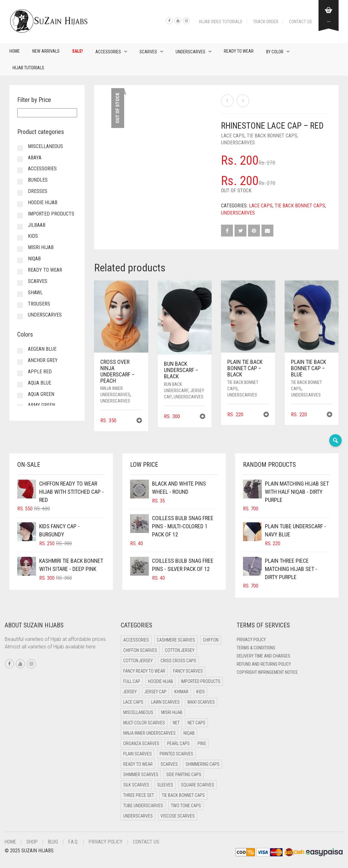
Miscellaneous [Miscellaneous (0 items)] (138, 712)
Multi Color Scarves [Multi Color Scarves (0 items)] (144, 723)
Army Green (42, 405)
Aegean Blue (42, 349)
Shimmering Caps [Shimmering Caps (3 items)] (203, 764)
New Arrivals (46, 51)
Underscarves (190, 52)
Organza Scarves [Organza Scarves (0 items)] (141, 743)
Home (15, 51)
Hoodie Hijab (43, 202)
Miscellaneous (45, 146)
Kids (33, 236)
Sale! (77, 51)
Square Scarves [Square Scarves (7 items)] (198, 785)
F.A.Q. (76, 842)
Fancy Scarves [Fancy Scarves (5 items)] (188, 671)
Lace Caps (233, 136)
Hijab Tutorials (28, 68)
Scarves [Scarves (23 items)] (169, 764)
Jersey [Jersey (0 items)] (130, 692)
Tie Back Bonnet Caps (272, 136)
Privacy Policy (251, 640)
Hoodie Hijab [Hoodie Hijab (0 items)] (161, 681)
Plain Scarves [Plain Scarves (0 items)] (137, 754)
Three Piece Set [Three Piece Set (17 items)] (139, 795)
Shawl (35, 293)
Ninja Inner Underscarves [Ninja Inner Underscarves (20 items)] (149, 733)
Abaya (35, 158)
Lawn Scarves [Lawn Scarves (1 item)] (165, 702)
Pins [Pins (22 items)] (202, 743)
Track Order (266, 22)
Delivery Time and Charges (264, 656)
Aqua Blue (40, 383)
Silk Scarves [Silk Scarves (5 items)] (136, 785)
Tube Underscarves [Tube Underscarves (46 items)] (143, 806)
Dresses (38, 191)
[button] (139, 421)
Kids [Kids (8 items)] (200, 692)
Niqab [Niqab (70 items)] (189, 733)
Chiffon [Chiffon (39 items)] (211, 640)
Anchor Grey (43, 360)
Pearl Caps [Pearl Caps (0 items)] (178, 743)
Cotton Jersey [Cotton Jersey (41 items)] (180, 650)
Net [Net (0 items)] (176, 723)
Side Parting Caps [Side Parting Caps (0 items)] (184, 775)
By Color (275, 52)
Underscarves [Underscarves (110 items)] (138, 816)
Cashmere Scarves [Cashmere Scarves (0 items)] (176, 640)
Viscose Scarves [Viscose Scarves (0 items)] (178, 816)
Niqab (34, 259)
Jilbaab (37, 225)
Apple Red (40, 372)
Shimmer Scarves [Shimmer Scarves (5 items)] (141, 775)
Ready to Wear (239, 51)
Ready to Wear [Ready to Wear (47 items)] (138, 764)
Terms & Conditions (256, 648)
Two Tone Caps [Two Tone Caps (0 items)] (186, 806)
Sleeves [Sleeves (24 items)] (165, 785)
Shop (33, 842)
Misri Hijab (41, 247)
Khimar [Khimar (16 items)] (181, 692)
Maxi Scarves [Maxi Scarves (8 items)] (201, 702)
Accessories (108, 52)
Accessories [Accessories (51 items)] (136, 640)
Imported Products (51, 214)
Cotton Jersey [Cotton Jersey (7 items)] (138, 661)
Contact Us (301, 22)
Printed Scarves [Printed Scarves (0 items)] (176, 754)
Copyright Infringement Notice (267, 672)
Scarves (148, 52)
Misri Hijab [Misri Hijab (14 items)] (172, 712)
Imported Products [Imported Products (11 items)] (201, 681)
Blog (55, 842)
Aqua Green (41, 394)
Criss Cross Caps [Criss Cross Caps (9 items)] (178, 661)
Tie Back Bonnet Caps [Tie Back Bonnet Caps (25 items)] (183, 795)
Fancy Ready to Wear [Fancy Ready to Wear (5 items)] (144, 671)
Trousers (39, 304)
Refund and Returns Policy (264, 664)
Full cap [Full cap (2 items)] (132, 681)
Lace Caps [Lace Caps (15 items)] (133, 702)
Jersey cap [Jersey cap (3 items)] (156, 692)
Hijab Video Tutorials (221, 22)
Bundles (38, 180)
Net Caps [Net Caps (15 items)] (196, 723)
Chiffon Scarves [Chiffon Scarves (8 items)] (140, 650)
